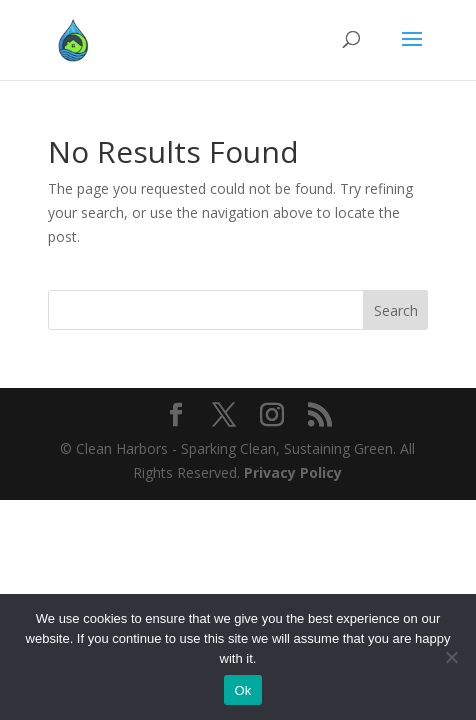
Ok (242, 690)
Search (396, 310)
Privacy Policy (293, 472)
